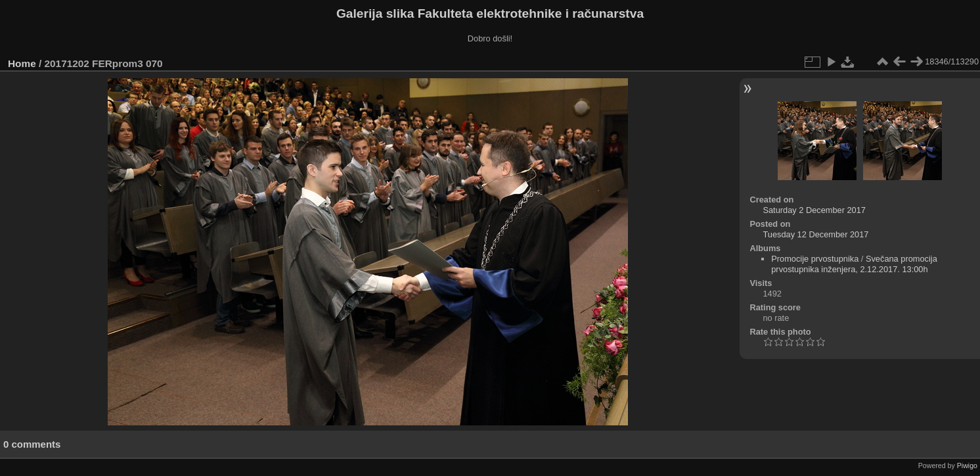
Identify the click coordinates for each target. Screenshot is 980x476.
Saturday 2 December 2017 (814, 210)
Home (22, 63)
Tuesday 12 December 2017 (815, 234)
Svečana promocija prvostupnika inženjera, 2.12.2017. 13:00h (854, 264)
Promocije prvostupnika (815, 259)
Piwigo (967, 465)
